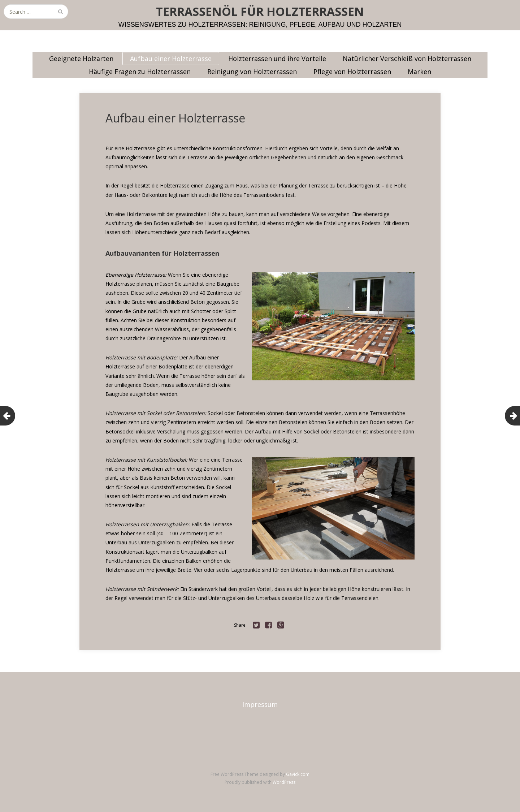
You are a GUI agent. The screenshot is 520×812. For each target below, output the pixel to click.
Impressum (260, 704)
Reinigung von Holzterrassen (252, 72)
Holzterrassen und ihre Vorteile (277, 59)
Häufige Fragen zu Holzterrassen (140, 72)
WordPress (284, 782)
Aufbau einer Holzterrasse (171, 59)
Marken (419, 72)
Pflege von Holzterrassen (352, 72)
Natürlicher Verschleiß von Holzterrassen (407, 59)
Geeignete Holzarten (81, 59)
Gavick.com (298, 774)
